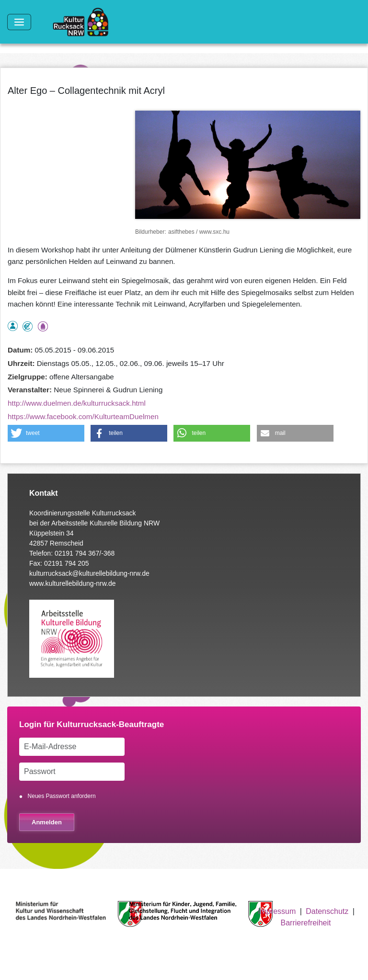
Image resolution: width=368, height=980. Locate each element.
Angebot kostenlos (28, 326)
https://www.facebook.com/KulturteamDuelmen (83, 416)
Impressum (277, 911)
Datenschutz (327, 911)
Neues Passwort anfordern (62, 796)
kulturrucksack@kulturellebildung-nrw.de (89, 573)
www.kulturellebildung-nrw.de (73, 583)
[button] (46, 433)
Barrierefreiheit (306, 923)
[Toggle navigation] (19, 22)
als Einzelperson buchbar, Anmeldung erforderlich (13, 326)
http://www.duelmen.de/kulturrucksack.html (77, 403)
